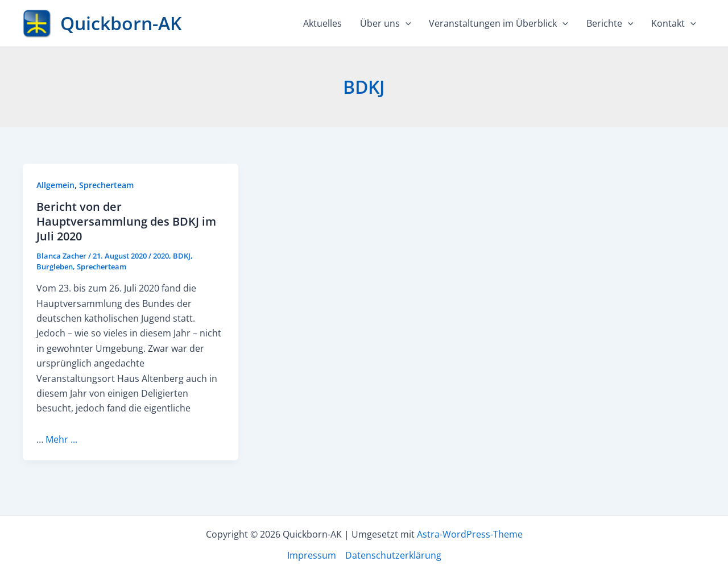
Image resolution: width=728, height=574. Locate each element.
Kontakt (674, 23)
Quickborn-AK (121, 23)
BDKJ (182, 256)
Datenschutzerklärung (393, 555)
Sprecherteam (106, 185)
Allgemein (55, 185)
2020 (161, 256)
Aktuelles (322, 23)
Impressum (312, 555)
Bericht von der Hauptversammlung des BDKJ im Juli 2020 (126, 221)
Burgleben (55, 267)
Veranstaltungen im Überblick (499, 23)
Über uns (386, 23)
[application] (406, 23)
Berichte (610, 23)
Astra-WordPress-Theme (470, 534)
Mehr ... (61, 439)
